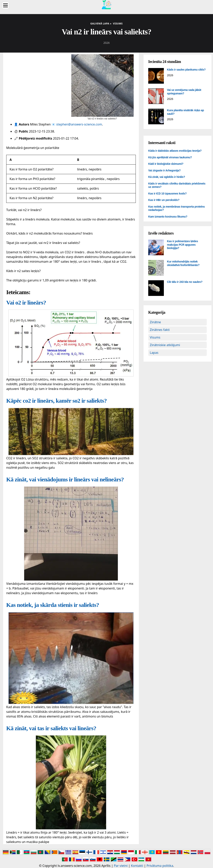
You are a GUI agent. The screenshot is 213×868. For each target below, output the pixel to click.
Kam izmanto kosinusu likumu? (168, 217)
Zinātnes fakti (160, 330)
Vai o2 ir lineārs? (26, 302)
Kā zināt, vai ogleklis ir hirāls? (167, 177)
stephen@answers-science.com (79, 124)
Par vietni (121, 866)
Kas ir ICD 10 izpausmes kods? (167, 193)
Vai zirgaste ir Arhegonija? (164, 170)
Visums (155, 337)
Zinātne (155, 322)
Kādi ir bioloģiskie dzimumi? (166, 164)
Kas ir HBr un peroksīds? (164, 200)
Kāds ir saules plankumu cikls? (186, 70)
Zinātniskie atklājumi (165, 345)
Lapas (154, 353)
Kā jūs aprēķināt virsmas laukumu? (170, 157)
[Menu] (5, 5)
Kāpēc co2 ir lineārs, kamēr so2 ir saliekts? (56, 401)
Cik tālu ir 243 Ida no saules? (185, 282)
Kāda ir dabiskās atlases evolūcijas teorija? (175, 151)
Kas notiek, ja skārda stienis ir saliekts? (53, 605)
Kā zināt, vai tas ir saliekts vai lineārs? (51, 728)
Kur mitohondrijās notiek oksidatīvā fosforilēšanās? (183, 263)
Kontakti (137, 866)
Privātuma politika (160, 866)
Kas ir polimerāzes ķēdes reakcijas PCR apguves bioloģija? (182, 245)
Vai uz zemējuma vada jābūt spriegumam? (184, 92)
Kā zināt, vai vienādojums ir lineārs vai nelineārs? (65, 479)
